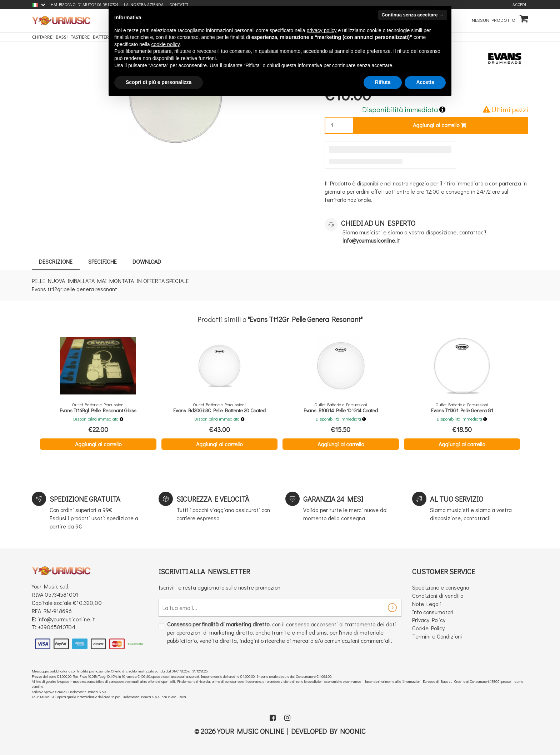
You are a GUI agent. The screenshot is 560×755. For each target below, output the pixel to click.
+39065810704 (57, 627)
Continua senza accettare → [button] (413, 15)
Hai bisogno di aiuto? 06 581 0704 (84, 4)
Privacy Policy (429, 620)
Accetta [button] (425, 82)
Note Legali (427, 604)
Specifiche (102, 261)
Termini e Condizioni (437, 636)
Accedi (519, 4)
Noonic (353, 731)
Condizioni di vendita (438, 595)
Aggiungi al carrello (439, 125)
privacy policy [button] (322, 30)
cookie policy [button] (166, 44)
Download (147, 261)
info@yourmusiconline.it (66, 619)
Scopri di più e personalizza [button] (159, 82)
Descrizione (56, 261)
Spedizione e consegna (441, 587)
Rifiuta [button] (383, 82)
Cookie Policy (428, 628)
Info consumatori (433, 612)
